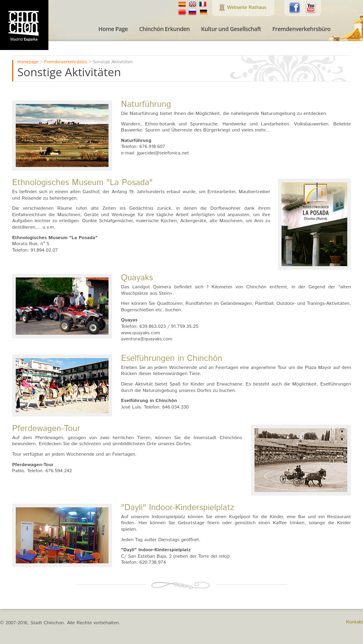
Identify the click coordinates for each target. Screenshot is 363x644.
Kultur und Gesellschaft (231, 29)
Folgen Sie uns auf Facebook (295, 8)
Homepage (28, 62)
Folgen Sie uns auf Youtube (311, 8)
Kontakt (355, 622)
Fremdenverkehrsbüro (301, 29)
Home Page (113, 29)
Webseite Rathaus (247, 7)
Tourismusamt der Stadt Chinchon (24, 25)
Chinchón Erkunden (165, 29)
